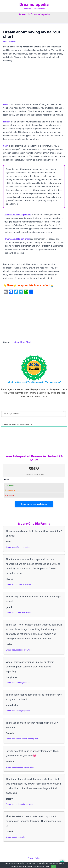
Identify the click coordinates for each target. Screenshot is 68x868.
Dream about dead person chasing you (22, 739)
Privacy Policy (34, 858)
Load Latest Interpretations (34, 504)
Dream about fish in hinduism (18, 547)
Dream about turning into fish (18, 683)
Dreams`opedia (34, 4)
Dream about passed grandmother (20, 767)
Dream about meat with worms (19, 613)
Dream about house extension (18, 584)
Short (6, 146)
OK (53, 866)
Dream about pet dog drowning (19, 650)
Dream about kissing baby (17, 837)
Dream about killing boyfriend (18, 711)
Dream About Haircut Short (17, 239)
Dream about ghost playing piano (20, 804)
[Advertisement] (34, 84)
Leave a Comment (9, 42)
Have (6, 104)
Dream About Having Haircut (18, 215)
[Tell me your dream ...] (34, 414)
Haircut (7, 122)
